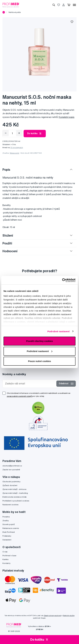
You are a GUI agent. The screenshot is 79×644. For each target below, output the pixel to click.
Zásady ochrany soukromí (53, 616)
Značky (6, 520)
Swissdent (7, 540)
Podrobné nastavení (58, 331)
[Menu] (74, 5)
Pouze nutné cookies (39, 361)
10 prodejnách (17, 147)
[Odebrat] (6, 133)
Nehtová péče (15, 12)
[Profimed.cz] (11, 5)
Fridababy (7, 536)
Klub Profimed (9, 532)
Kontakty (6, 563)
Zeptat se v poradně (11, 470)
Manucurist (15, 153)
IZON (47, 626)
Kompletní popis (67, 117)
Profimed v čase (9, 555)
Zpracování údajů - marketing (15, 493)
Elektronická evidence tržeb (15, 497)
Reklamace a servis (11, 528)
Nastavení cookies (10, 505)
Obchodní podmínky (11, 482)
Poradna (6, 517)
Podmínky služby (69, 616)
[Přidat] (19, 133)
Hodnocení (10, 251)
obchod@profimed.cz (12, 466)
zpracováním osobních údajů (19, 396)
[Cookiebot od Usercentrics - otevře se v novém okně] (62, 280)
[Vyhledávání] (54, 5)
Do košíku (35, 134)
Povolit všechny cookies (39, 341)
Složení (8, 235)
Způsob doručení (10, 485)
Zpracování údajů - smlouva (14, 489)
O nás (5, 552)
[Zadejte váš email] (30, 384)
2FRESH (39, 629)
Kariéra (5, 559)
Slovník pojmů (9, 524)
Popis (6, 170)
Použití (7, 243)
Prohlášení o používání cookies (16, 501)
